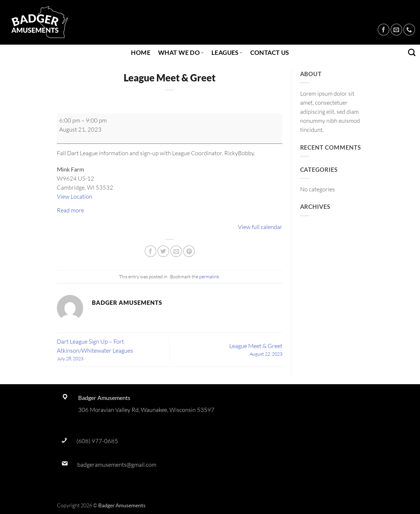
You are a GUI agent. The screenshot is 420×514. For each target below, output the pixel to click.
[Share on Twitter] (163, 251)
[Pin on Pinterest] (189, 251)
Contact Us (270, 53)
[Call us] (409, 29)
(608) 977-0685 (97, 441)
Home (141, 53)
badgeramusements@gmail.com (117, 465)
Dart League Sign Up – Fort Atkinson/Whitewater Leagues (113, 350)
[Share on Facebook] (150, 251)
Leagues (227, 53)
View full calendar (260, 227)
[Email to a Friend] (176, 251)
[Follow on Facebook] (384, 29)
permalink (209, 277)
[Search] (412, 53)
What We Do (181, 53)
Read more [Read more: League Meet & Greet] (70, 210)
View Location (75, 196)
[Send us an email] (396, 29)
